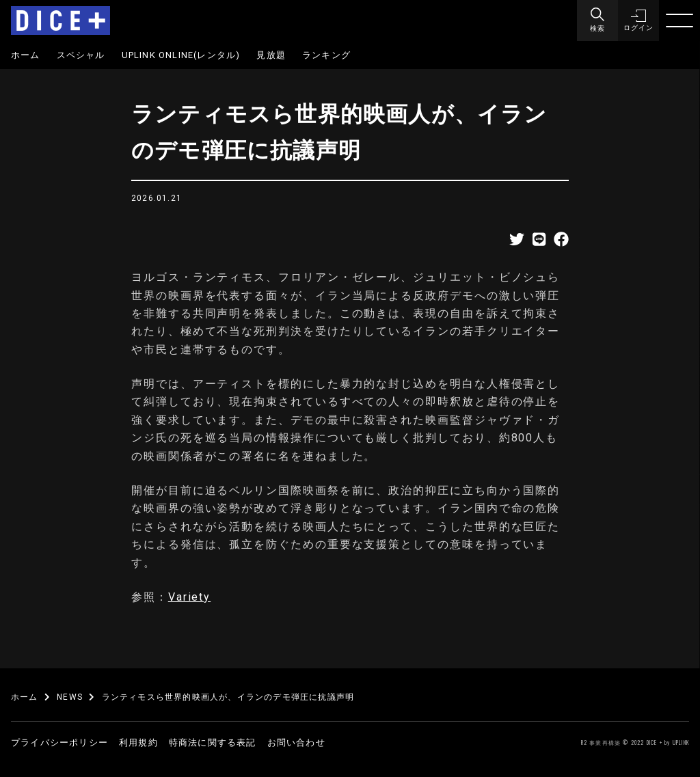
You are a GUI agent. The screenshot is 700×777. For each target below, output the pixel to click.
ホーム (26, 55)
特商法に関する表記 (213, 742)
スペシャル (81, 55)
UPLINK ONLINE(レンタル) (181, 55)
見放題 (271, 55)
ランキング (326, 55)
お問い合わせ (296, 742)
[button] (638, 21)
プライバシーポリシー (59, 742)
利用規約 (138, 742)
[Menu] (597, 21)
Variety (189, 597)
